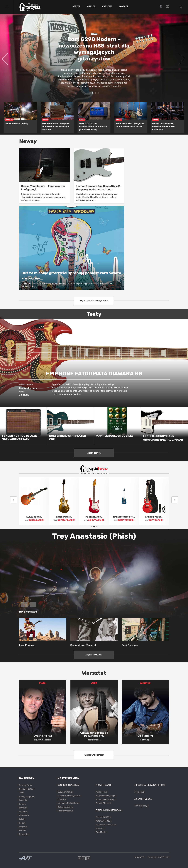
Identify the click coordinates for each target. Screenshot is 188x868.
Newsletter (24, 834)
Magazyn (23, 827)
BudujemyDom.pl (65, 792)
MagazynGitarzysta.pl (105, 796)
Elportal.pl (100, 829)
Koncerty (23, 800)
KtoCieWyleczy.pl (142, 806)
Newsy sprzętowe (27, 789)
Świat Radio (101, 832)
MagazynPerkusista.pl (105, 800)
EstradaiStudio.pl (103, 803)
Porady (22, 823)
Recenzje (23, 812)
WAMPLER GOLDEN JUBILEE (115, 436)
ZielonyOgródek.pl (65, 807)
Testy (22, 793)
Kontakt (124, 6)
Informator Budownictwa (68, 803)
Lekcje (22, 819)
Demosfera (24, 815)
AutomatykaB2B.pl (104, 821)
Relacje (22, 804)
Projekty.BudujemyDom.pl (69, 796)
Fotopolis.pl (139, 792)
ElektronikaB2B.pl (103, 817)
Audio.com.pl (102, 792)
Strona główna (25, 785)
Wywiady (23, 808)
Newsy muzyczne (27, 797)
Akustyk (145, 683)
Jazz (94, 683)
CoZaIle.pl (62, 800)
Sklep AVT (139, 857)
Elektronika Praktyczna (106, 825)
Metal (43, 683)
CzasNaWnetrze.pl (65, 811)
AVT (162, 857)
